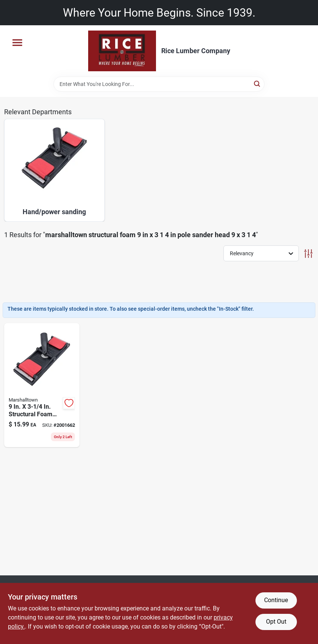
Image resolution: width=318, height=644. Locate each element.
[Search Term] (159, 84)
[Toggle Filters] (308, 254)
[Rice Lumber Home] (122, 51)
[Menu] (17, 43)
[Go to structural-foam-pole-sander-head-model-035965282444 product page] (42, 385)
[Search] (258, 84)
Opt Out (276, 622)
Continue (276, 600)
